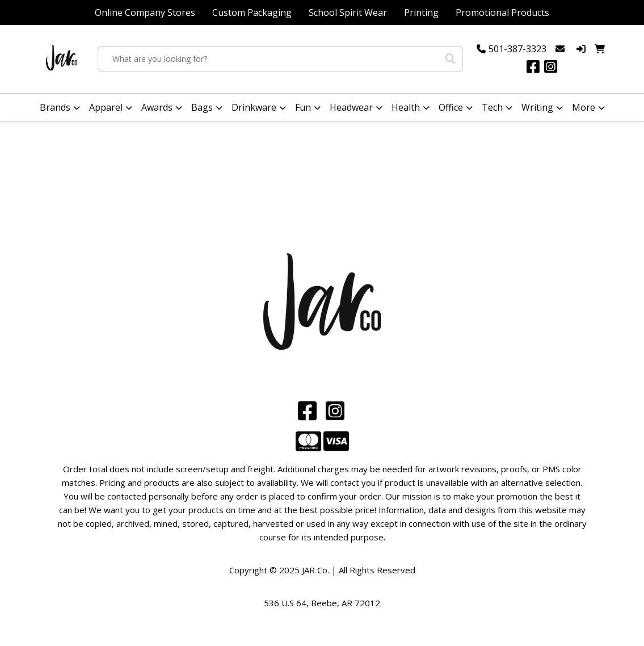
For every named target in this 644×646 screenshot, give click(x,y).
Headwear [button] (351, 107)
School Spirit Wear (348, 12)
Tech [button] (492, 107)
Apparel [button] (106, 107)
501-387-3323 (517, 49)
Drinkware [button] (254, 107)
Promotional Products (502, 12)
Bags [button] (202, 107)
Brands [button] (55, 107)
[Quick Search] (268, 59)
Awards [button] (157, 107)
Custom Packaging (252, 12)
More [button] (584, 107)
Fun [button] (303, 107)
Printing (421, 12)
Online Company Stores (145, 12)
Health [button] (406, 107)
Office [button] (451, 107)
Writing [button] (537, 107)
